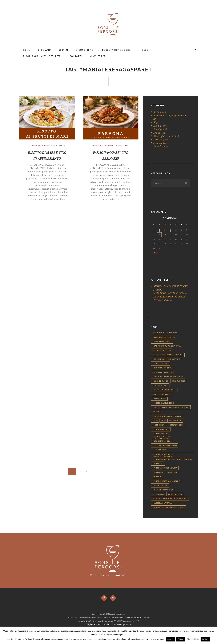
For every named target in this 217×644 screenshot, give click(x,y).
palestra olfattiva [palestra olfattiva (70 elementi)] (163, 503)
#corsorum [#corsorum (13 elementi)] (158, 359)
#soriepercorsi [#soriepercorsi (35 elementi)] (175, 425)
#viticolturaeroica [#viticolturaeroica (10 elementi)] (163, 490)
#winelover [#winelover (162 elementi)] (159, 495)
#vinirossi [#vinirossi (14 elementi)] (172, 473)
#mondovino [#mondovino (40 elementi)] (159, 399)
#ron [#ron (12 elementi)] (155, 421)
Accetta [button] (170, 639)
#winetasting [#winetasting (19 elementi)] (175, 495)
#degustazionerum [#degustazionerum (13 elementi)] (162, 368)
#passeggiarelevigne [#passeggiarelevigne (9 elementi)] (163, 403)
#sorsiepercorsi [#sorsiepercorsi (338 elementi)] (161, 430)
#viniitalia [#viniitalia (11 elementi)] (158, 473)
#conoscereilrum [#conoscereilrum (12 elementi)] (162, 351)
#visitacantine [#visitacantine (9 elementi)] (160, 486)
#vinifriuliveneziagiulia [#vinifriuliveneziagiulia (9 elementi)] (165, 468)
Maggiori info (193, 639)
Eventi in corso (160, 126)
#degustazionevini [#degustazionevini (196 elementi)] (162, 373)
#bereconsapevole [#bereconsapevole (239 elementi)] (162, 342)
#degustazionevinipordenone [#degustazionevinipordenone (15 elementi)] (168, 377)
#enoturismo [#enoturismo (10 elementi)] (179, 381)
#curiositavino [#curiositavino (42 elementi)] (160, 364)
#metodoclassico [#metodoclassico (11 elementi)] (162, 395)
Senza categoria (161, 140)
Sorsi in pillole (43, 145)
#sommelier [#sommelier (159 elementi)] (158, 425)
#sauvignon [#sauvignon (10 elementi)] (175, 421)
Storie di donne (160, 146)
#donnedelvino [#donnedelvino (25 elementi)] (161, 381)
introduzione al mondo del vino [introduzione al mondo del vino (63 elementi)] (170, 499)
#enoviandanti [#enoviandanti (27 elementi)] (160, 386)
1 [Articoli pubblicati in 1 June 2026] (154, 231)
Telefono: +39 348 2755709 (97, 626)
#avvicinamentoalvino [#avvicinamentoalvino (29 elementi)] (164, 338)
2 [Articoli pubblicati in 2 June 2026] (159, 231)
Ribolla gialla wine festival (166, 136)
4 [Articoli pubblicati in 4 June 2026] (170, 231)
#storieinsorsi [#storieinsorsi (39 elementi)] (160, 450)
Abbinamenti (160, 112)
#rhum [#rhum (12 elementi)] (156, 412)
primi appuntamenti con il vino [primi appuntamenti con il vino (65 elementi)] (169, 508)
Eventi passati (160, 129)
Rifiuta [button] (180, 639)
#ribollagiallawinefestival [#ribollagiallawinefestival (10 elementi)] (167, 417)
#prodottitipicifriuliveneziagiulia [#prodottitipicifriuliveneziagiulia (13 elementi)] (171, 408)
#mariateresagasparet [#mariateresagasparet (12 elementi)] (164, 390)
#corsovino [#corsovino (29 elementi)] (174, 359)
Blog (31, 145)
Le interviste (159, 133)
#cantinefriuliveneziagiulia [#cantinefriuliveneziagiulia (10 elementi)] (167, 346)
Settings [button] (205, 639)
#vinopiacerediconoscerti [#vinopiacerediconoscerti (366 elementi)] (166, 481)
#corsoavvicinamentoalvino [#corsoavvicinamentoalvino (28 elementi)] (168, 355)
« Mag (155, 253)
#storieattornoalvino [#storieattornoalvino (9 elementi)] (165, 446)
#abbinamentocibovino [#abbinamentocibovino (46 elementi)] (165, 333)
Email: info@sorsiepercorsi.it (119, 626)
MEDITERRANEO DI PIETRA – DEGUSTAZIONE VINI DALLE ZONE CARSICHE (170, 297)
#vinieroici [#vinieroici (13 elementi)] (158, 464)
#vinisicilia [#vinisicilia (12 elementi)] (158, 477)
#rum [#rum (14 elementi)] (164, 421)
